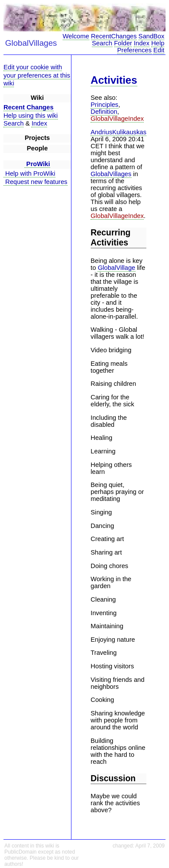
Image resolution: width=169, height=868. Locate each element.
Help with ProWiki (29, 174)
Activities (114, 80)
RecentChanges (114, 36)
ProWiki (37, 164)
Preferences (134, 50)
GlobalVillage (116, 268)
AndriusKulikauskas (118, 132)
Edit (159, 50)
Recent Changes (29, 107)
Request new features (35, 182)
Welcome (76, 36)
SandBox (151, 36)
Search (102, 43)
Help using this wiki (31, 116)
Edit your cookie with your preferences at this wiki (37, 75)
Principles (105, 105)
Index (142, 43)
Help (158, 43)
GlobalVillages (111, 174)
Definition (104, 112)
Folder (123, 43)
